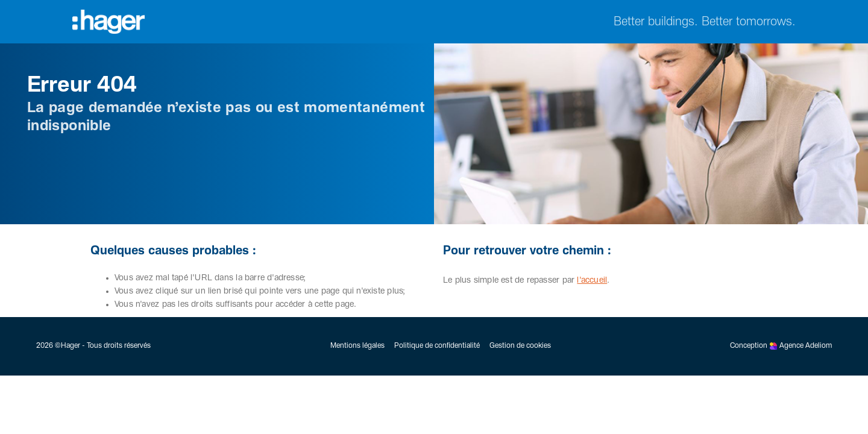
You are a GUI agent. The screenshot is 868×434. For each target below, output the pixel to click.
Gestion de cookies (520, 346)
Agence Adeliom (806, 346)
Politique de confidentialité (437, 346)
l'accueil (592, 280)
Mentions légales (357, 346)
